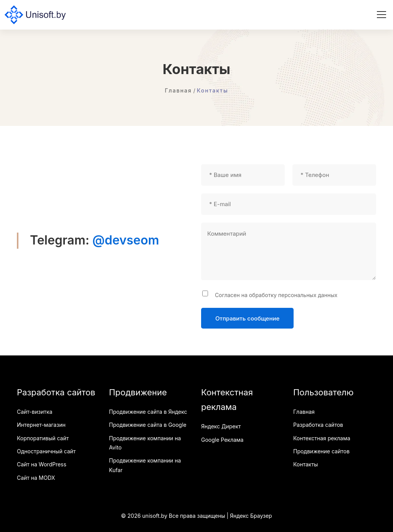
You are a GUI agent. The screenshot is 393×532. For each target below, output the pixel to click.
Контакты (305, 464)
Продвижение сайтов (321, 451)
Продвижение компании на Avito (145, 443)
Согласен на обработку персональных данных (275, 295)
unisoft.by (155, 516)
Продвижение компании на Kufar (145, 465)
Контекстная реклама (322, 438)
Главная (304, 412)
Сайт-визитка (35, 412)
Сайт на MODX (36, 478)
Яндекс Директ (221, 426)
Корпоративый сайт (43, 438)
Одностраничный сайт (46, 451)
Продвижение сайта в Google (148, 425)
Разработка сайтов (318, 425)
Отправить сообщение (247, 318)
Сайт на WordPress (42, 464)
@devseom (126, 240)
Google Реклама (222, 440)
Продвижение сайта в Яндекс (148, 412)
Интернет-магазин (41, 425)
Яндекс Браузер (251, 516)
